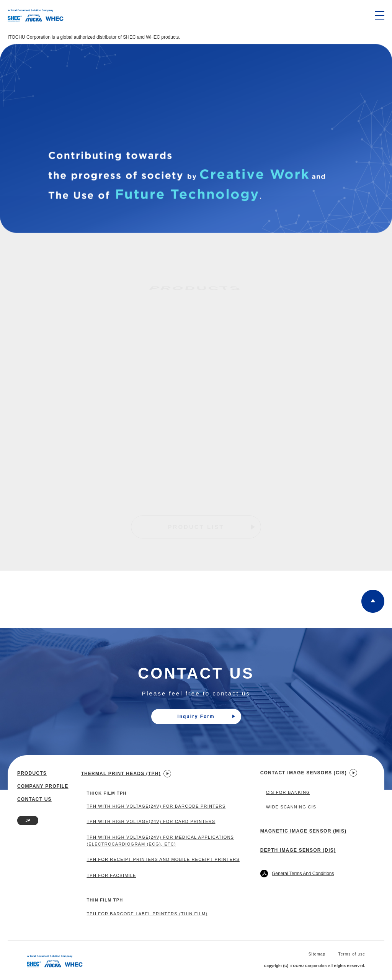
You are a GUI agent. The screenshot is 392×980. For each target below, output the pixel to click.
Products (32, 773)
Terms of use (352, 954)
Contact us (34, 799)
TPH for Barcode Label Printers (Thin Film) (147, 914)
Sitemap (317, 954)
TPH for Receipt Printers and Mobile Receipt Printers (163, 859)
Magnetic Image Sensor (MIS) (304, 831)
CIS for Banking (288, 792)
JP (28, 820)
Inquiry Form (206, 717)
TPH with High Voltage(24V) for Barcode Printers (156, 806)
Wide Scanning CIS (291, 807)
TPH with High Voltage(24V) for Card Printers (151, 821)
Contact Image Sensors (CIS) (309, 773)
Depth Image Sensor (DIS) (298, 850)
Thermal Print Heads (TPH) (126, 774)
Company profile (43, 786)
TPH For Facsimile (111, 875)
